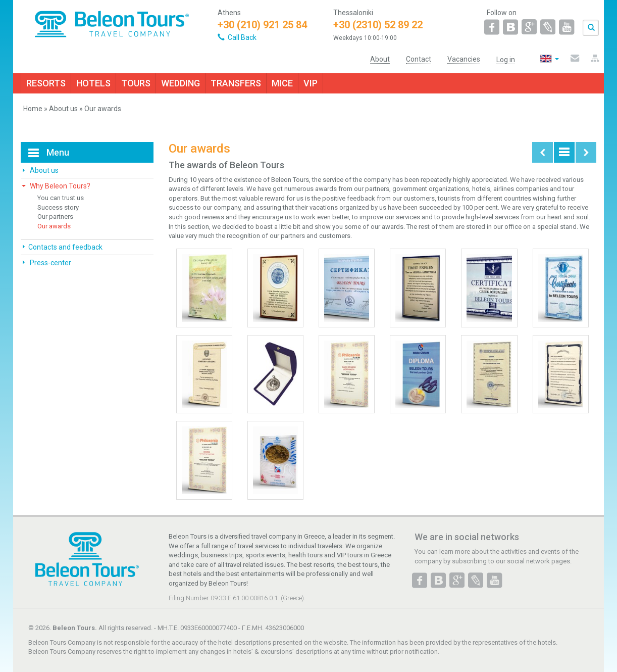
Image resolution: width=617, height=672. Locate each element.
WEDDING (181, 83)
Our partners (55, 217)
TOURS (136, 83)
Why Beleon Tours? (59, 186)
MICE (282, 83)
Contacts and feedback (65, 247)
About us (63, 109)
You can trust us (61, 198)
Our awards (54, 226)
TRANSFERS (236, 83)
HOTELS (93, 83)
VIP (311, 83)
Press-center (50, 263)
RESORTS (46, 83)
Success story (58, 207)
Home (33, 109)
